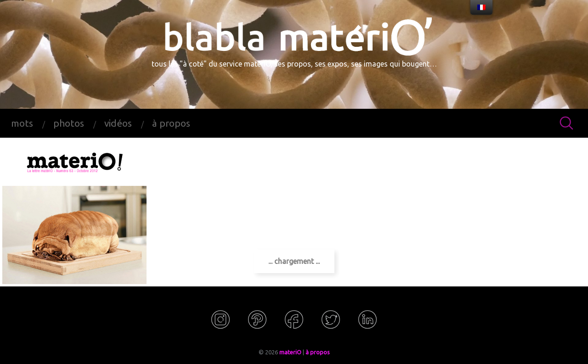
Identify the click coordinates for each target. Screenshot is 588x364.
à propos (171, 123)
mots (22, 123)
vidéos (118, 123)
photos (69, 123)
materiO (290, 352)
